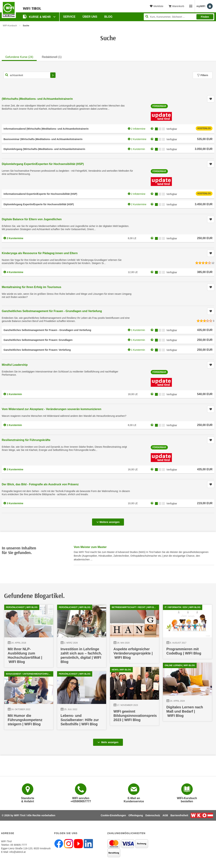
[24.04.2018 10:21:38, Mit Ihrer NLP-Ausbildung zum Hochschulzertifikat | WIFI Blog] (29, 638)
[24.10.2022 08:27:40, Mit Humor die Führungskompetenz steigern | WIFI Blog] (29, 703)
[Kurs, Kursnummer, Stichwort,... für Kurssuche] (30, 75)
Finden (205, 17)
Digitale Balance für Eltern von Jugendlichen (32, 219)
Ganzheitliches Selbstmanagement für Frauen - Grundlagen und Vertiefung (52, 311)
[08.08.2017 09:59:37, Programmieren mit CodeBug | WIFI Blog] (187, 634)
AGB (165, 815)
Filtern (203, 75)
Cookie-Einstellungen (113, 815)
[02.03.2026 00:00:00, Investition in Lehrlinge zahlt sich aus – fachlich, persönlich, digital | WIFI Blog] (82, 638)
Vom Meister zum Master (90, 547)
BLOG (108, 17)
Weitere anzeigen (108, 521)
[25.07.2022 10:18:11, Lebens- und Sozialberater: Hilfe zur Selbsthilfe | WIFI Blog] (81, 704)
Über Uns (90, 17)
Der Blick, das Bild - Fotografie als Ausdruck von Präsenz (40, 484)
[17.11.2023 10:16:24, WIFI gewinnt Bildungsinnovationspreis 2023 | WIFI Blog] (134, 699)
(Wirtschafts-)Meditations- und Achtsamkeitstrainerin (37, 99)
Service (69, 17)
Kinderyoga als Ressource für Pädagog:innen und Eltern (40, 253)
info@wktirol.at (17, 852)
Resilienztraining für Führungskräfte (26, 440)
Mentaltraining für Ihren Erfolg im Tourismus (32, 287)
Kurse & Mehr (37, 17)
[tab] (19, 57)
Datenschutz (153, 815)
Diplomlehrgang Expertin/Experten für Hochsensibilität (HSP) (43, 164)
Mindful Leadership (15, 365)
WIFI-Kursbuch (10, 26)
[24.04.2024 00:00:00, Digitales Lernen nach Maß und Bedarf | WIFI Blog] (186, 695)
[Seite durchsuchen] (179, 17)
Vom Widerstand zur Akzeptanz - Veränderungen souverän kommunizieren (51, 409)
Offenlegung (136, 815)
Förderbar (159, 106)
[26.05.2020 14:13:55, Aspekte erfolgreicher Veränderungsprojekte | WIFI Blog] (135, 636)
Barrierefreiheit (179, 815)
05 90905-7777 (19, 845)
